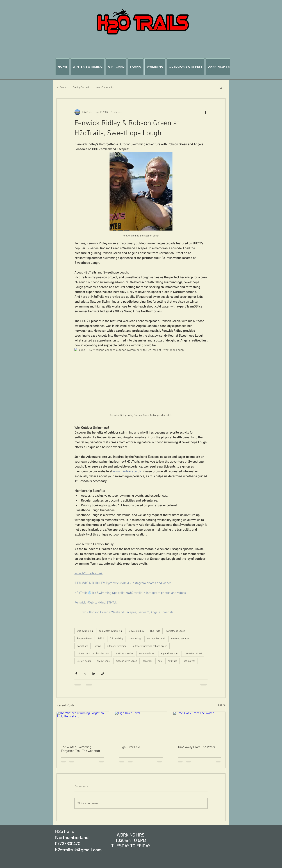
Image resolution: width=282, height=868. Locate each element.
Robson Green (84, 639)
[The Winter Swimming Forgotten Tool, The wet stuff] (83, 726)
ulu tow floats (84, 661)
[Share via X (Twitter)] (85, 674)
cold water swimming (110, 631)
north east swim (124, 654)
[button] (88, 67)
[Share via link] (103, 674)
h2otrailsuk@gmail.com (78, 850)
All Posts (61, 87)
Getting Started (81, 87)
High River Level (130, 747)
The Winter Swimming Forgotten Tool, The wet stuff (81, 749)
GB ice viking (117, 639)
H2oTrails (155, 631)
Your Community (105, 87)
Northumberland (156, 639)
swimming (135, 639)
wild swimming (85, 631)
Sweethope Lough (176, 631)
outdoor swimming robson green (150, 646)
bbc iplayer (189, 661)
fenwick (147, 661)
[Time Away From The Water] (199, 726)
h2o (160, 661)
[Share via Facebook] (76, 674)
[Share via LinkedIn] (94, 674)
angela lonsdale (169, 654)
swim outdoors (147, 654)
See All (222, 705)
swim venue (103, 661)
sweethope (83, 646)
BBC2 (101, 639)
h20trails (173, 661)
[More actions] (205, 112)
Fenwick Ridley (136, 631)
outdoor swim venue (127, 661)
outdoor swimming (117, 646)
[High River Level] (141, 726)
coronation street (193, 654)
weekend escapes (180, 639)
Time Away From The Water (196, 747)
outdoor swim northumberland (93, 654)
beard (97, 646)
